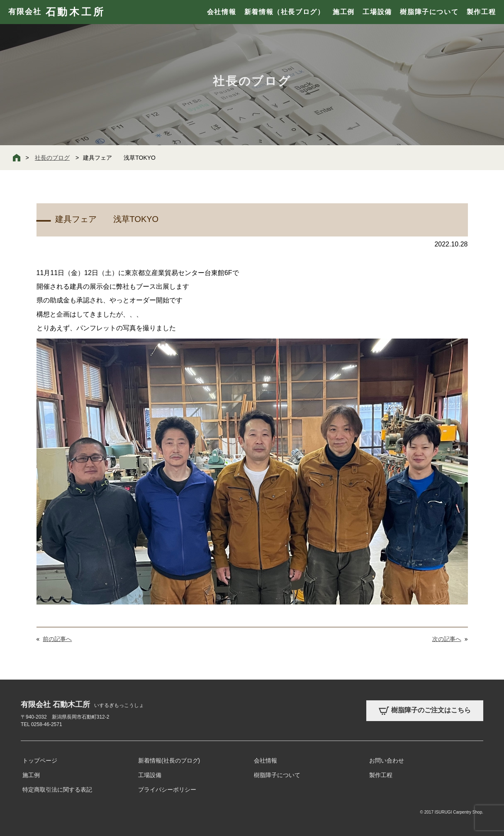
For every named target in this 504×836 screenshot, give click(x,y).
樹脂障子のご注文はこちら (425, 711)
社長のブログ (52, 158)
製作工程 (481, 12)
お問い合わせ (387, 760)
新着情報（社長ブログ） (285, 12)
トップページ (40, 760)
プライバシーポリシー (167, 790)
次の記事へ (447, 639)
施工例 (344, 12)
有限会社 (57, 12)
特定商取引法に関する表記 (57, 790)
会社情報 (222, 12)
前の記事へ (57, 639)
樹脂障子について (429, 12)
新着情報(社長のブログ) (169, 760)
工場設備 (377, 12)
